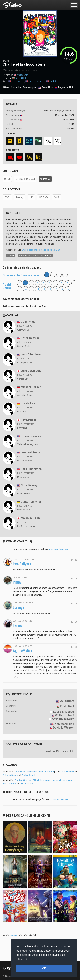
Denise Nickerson (32, 436)
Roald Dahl (21, 78)
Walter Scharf (64, 715)
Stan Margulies (64, 724)
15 (44, 289)
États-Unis (46, 88)
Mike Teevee (23, 477)
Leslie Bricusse (63, 712)
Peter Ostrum (36, 81)
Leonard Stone (30, 453)
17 (56, 289)
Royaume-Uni (64, 88)
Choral (11, 256)
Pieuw (17, 582)
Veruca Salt (23, 379)
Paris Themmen (31, 469)
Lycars (17, 625)
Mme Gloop (23, 412)
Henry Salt (22, 428)
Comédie (16, 87)
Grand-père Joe (25, 363)
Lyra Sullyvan (22, 564)
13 (31, 289)
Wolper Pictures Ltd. (60, 751)
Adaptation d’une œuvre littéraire (35, 256)
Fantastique (29, 87)
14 (37, 289)
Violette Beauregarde (27, 444)
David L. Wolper (63, 728)
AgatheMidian (22, 651)
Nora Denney (29, 485)
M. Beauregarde (25, 461)
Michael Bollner (31, 387)
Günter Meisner (31, 502)
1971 (6, 61)
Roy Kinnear (29, 420)
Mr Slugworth (23, 510)
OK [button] (44, 968)
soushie (14, 935)
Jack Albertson (57, 81)
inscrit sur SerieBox (58, 549)
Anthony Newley (63, 719)
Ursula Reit (28, 403)
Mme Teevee (23, 493)
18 (62, 289)
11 (19, 289)
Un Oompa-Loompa (26, 526)
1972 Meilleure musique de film (34, 772)
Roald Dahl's (7, 286)
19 (68, 289)
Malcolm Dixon (30, 518)
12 (25, 289)
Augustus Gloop (25, 395)
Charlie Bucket (24, 346)
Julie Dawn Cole (31, 371)
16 (50, 289)
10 (74, 283)
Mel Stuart (22, 75)
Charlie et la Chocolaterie (21, 275)
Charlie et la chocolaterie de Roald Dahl (41, 250)
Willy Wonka (23, 330)
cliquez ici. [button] (23, 959)
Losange (19, 607)
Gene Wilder (18, 81)
